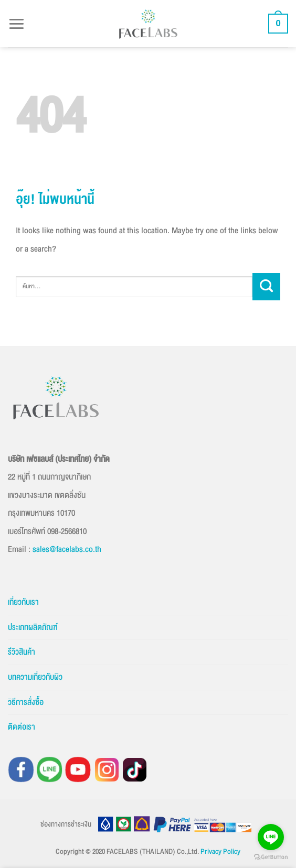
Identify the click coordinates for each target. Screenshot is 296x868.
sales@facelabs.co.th (67, 549)
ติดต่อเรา (22, 727)
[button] (17, 23)
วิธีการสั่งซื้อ (26, 702)
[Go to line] (271, 837)
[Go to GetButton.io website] (271, 857)
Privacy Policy (220, 851)
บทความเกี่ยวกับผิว (35, 677)
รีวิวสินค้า (22, 652)
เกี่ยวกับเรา (23, 602)
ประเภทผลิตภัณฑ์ (33, 627)
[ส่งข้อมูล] (266, 287)
